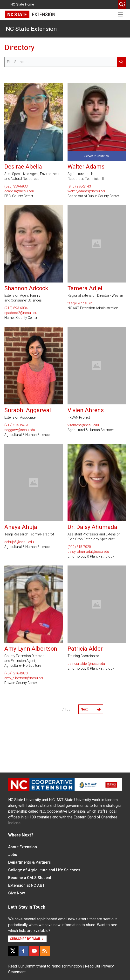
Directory (19, 47)
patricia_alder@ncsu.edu (86, 664)
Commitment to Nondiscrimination (53, 966)
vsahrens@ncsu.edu (83, 425)
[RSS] (45, 951)
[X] (13, 951)
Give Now (17, 893)
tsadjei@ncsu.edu (81, 303)
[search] (122, 4)
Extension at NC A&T (26, 885)
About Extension (23, 847)
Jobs (13, 855)
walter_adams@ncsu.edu (87, 191)
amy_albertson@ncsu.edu (24, 678)
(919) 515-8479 (16, 425)
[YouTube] (34, 951)
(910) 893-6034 (16, 308)
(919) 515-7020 (79, 547)
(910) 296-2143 (79, 186)
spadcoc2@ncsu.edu (21, 313)
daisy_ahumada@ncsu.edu (88, 552)
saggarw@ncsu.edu (20, 430)
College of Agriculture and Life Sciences (44, 870)
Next (91, 709)
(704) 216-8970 (16, 673)
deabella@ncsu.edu (19, 191)
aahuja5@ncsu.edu (19, 542)
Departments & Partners (30, 862)
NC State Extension (31, 29)
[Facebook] (24, 951)
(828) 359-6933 (16, 186)
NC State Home (22, 4)
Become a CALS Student (30, 878)
